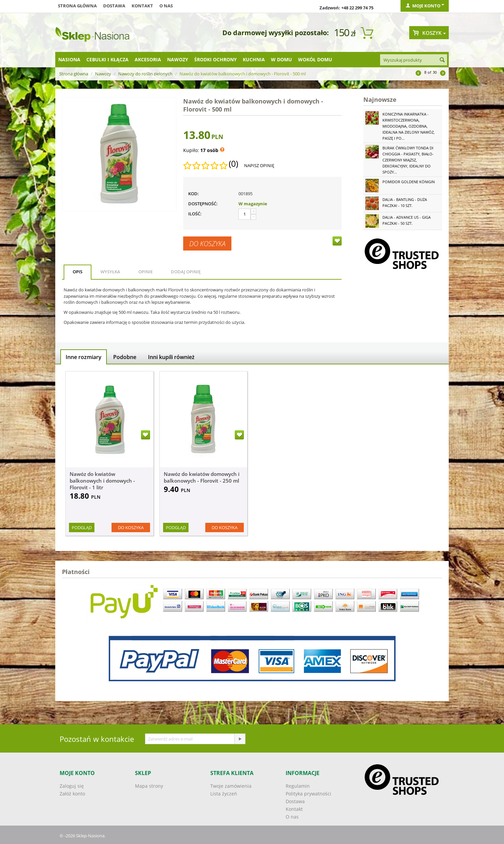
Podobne (125, 357)
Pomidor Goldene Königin (409, 182)
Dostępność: (203, 204)
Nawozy (178, 59)
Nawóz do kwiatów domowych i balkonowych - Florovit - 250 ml (202, 477)
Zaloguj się (72, 786)
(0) (233, 164)
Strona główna (77, 6)
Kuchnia (254, 59)
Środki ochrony (215, 59)
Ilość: (195, 214)
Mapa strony (149, 786)
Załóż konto (72, 794)
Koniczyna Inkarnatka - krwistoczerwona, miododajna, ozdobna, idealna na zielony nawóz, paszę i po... (409, 126)
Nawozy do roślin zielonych (145, 74)
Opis (78, 272)
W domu (281, 59)
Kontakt (142, 6)
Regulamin (298, 786)
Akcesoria (148, 59)
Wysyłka (110, 272)
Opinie (146, 272)
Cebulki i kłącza (107, 59)
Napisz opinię (259, 165)
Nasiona (69, 59)
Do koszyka (207, 243)
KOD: (194, 194)
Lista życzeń (224, 794)
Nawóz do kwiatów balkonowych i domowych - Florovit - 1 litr (102, 481)
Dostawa (114, 6)
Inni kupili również (171, 357)
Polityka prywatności (308, 794)
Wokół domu (315, 59)
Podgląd (82, 527)
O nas (166, 6)
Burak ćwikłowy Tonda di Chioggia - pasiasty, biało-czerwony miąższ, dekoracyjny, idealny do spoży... (408, 160)
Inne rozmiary (84, 357)
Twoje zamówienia (231, 786)
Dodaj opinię (186, 272)
